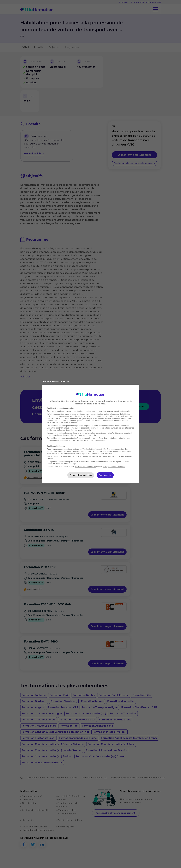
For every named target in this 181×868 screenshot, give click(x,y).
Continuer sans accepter (55, 381)
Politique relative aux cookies (114, 467)
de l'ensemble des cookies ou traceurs (77, 414)
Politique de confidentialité (86, 467)
